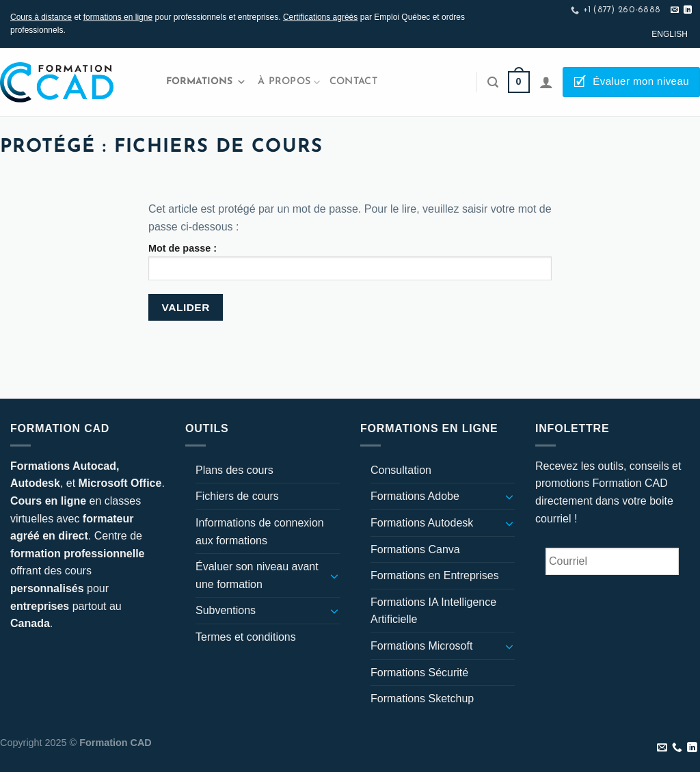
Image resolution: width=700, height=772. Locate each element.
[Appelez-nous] (677, 748)
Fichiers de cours (237, 496)
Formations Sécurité (419, 673)
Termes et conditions (246, 637)
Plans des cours (234, 470)
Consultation (401, 470)
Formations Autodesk (422, 523)
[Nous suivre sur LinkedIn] (688, 10)
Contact (353, 82)
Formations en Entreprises (435, 575)
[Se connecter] (546, 82)
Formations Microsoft (421, 646)
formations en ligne (118, 17)
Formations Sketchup (422, 698)
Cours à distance (41, 17)
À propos (289, 82)
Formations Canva (415, 549)
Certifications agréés (320, 17)
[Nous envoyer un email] (675, 10)
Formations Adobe (415, 496)
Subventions (226, 610)
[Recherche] (493, 82)
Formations (206, 82)
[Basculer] (334, 576)
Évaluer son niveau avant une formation (257, 575)
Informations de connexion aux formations (260, 532)
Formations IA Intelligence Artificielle (433, 611)
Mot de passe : (350, 262)
